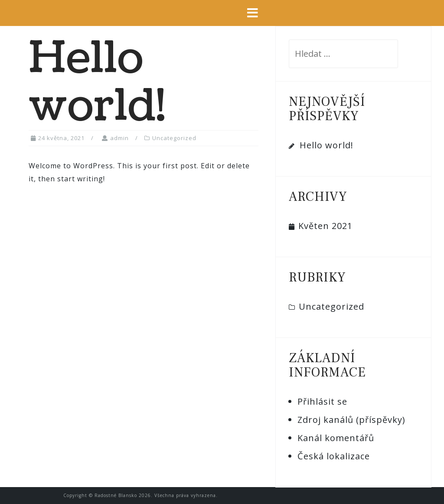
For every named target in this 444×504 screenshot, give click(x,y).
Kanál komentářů (336, 438)
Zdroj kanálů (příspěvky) (351, 420)
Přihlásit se (322, 401)
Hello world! (326, 145)
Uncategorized (174, 138)
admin (119, 138)
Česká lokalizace (334, 456)
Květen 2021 (325, 226)
